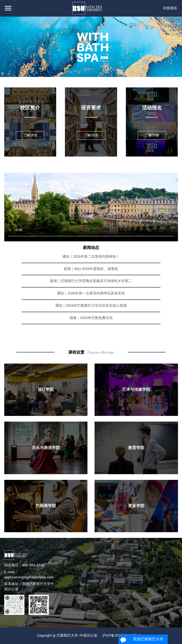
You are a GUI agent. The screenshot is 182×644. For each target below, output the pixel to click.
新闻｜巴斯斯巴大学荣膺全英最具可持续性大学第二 (91, 281)
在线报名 (170, 8)
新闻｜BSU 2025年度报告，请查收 (91, 269)
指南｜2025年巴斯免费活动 (91, 318)
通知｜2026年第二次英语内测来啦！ (91, 257)
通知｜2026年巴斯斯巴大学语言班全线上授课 (91, 306)
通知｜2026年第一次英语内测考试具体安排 (91, 293)
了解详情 (30, 135)
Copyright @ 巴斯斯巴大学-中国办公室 (67, 636)
